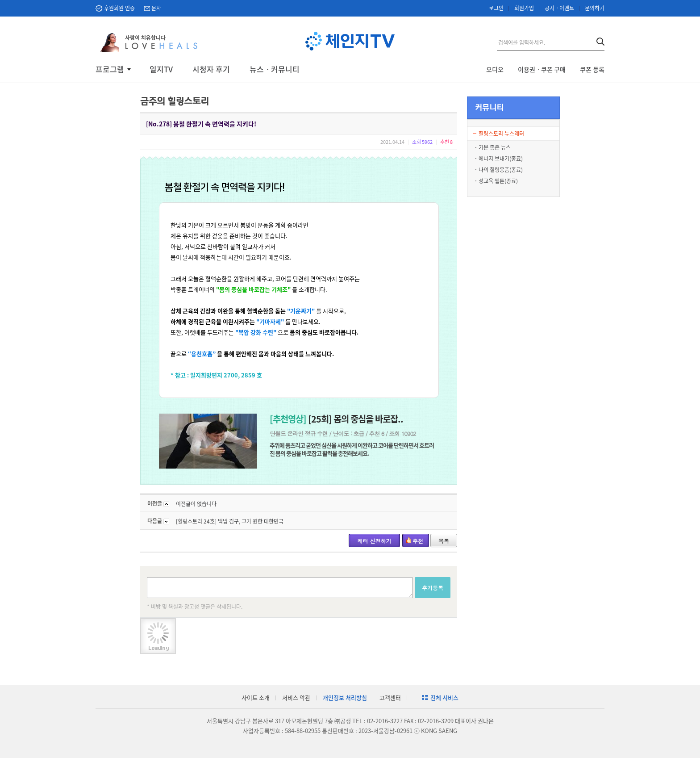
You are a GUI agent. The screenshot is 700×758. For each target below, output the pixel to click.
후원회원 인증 (119, 8)
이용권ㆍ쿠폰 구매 (542, 69)
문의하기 (595, 8)
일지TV (161, 69)
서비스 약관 (296, 697)
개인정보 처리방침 (345, 697)
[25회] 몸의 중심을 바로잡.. (336, 419)
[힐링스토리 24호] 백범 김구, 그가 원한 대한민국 (230, 521)
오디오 (495, 69)
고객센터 (390, 697)
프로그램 (110, 69)
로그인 (496, 8)
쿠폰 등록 (592, 69)
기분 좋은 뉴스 (495, 147)
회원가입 (524, 8)
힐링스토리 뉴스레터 (501, 134)
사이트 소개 (256, 697)
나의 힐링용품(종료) (501, 170)
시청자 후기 (211, 69)
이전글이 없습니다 (196, 504)
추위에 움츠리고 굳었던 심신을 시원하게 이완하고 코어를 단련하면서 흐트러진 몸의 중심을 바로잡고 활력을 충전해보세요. (352, 449)
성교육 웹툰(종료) (498, 181)
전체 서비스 (444, 697)
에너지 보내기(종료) (501, 159)
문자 (156, 8)
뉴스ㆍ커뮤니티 (275, 69)
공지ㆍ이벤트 (559, 8)
